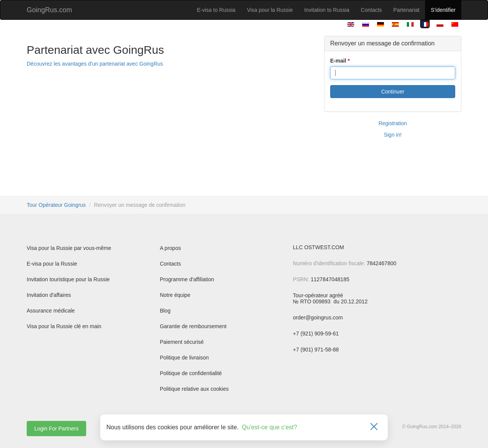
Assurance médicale (51, 311)
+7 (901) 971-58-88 (316, 350)
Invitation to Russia (327, 10)
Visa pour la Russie (270, 10)
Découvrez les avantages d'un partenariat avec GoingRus (95, 64)
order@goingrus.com (318, 317)
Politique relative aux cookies (194, 389)
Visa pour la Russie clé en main (64, 326)
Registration (393, 123)
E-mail (338, 61)
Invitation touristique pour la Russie (68, 279)
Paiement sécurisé (182, 342)
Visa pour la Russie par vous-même (69, 248)
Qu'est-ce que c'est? (269, 427)
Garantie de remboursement (193, 326)
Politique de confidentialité (191, 373)
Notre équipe (175, 295)
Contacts (371, 10)
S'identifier (443, 10)
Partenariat (406, 10)
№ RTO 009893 (312, 301)
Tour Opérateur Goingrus (56, 205)
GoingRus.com (49, 10)
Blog (165, 311)
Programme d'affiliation (187, 279)
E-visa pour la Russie (52, 264)
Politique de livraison (184, 358)
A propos (170, 248)
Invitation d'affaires (49, 295)
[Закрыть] (374, 427)
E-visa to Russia (216, 10)
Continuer (393, 92)
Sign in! (393, 135)
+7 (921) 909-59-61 (316, 334)
